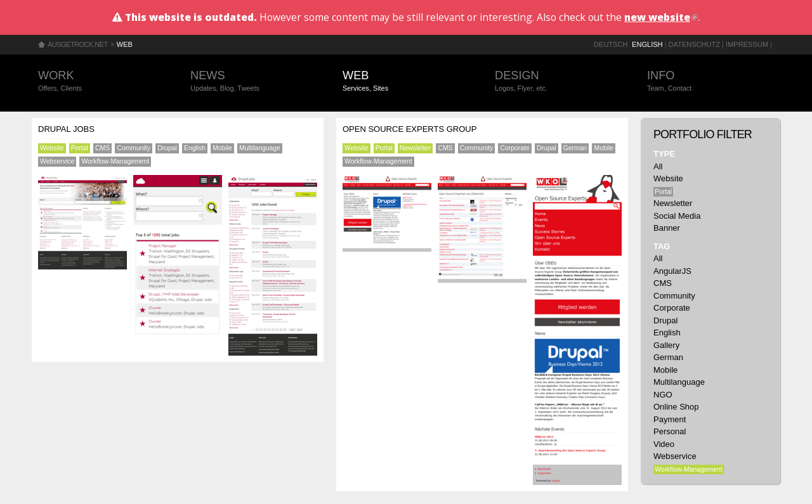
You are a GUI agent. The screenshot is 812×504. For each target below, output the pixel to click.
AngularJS (672, 271)
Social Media (677, 216)
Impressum (747, 44)
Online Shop (676, 407)
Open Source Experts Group (409, 129)
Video (664, 444)
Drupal (167, 148)
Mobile (222, 148)
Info (710, 81)
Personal (670, 431)
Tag (662, 246)
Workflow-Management (115, 161)
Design (558, 81)
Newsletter (415, 148)
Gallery (666, 345)
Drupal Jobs (66, 129)
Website (52, 148)
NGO (663, 395)
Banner (667, 228)
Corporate (514, 148)
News (254, 81)
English (647, 44)
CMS (102, 148)
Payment (670, 419)
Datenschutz (694, 44)
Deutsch (611, 44)
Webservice (57, 161)
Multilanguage (260, 148)
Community (134, 148)
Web (125, 44)
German (575, 148)
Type (664, 154)
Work (101, 81)
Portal (80, 148)
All (658, 166)
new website (661, 17)
